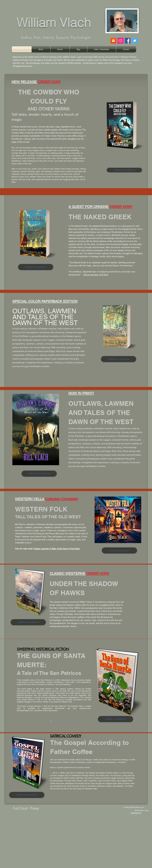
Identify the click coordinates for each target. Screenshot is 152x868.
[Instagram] (121, 41)
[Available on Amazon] (119, 550)
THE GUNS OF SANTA (51, 656)
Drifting (71, 63)
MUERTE (31, 665)
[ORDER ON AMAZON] (124, 170)
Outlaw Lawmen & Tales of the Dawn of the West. (57, 549)
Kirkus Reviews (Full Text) (96, 275)
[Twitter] (135, 41)
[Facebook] (128, 41)
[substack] (113, 41)
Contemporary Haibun (93, 63)
